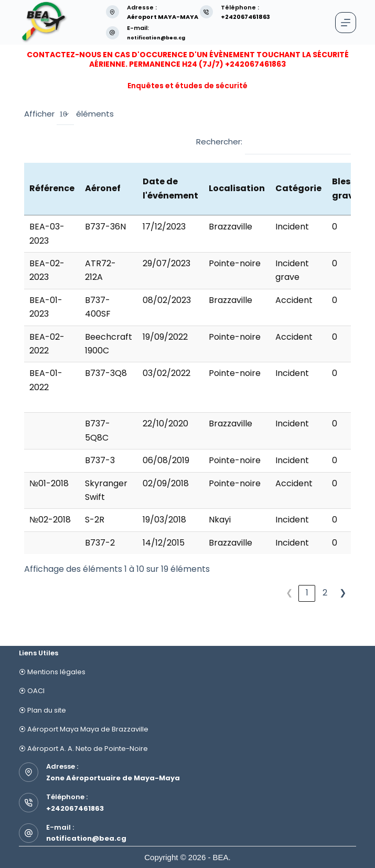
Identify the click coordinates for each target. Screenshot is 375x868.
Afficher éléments (69, 114)
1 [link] (307, 593)
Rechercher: (219, 142)
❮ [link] (289, 593)
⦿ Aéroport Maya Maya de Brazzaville (84, 729)
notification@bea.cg (162, 37)
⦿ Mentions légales (52, 672)
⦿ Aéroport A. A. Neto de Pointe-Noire (83, 749)
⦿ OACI (32, 691)
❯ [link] (343, 593)
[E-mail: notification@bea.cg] (112, 33)
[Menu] (346, 23)
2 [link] (325, 593)
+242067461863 (75, 808)
